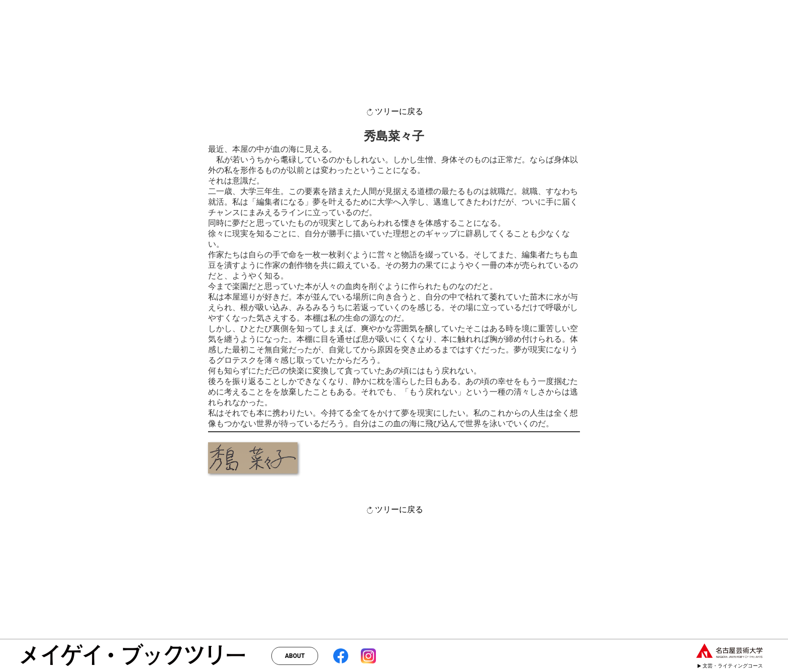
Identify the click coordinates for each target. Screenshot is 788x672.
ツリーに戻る (394, 112)
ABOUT (295, 656)
